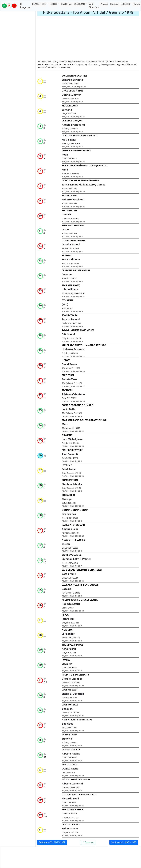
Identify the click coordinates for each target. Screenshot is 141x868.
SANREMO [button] (79, 4)
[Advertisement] (88, 39)
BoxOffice (66, 4)
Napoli (104, 4)
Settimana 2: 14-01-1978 (124, 842)
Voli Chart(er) (94, 6)
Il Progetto (25, 6)
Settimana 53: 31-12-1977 (52, 842)
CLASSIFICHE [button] (39, 4)
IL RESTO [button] (125, 4)
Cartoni (114, 4)
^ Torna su (88, 842)
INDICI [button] (53, 4)
